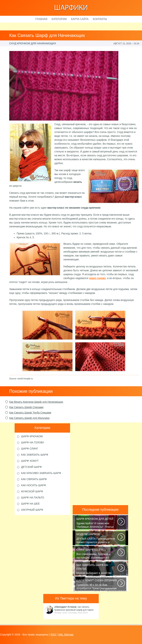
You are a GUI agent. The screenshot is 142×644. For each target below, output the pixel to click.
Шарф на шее (30, 504)
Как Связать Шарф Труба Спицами (30, 413)
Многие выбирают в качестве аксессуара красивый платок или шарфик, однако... (97, 569)
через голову (97, 278)
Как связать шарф (34, 479)
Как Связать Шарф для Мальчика (29, 418)
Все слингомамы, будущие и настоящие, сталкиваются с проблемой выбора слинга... (97, 554)
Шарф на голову (33, 442)
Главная (41, 19)
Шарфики (71, 8)
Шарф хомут (30, 461)
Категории (59, 19)
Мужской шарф (32, 491)
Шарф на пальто (33, 498)
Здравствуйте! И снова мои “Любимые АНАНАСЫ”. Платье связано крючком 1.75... (97, 523)
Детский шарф (31, 467)
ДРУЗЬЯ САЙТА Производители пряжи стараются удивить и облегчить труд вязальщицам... (97, 538)
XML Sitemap (66, 635)
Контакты (100, 19)
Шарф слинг (30, 449)
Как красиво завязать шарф (41, 473)
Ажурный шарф (32, 510)
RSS (53, 635)
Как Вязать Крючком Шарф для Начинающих (36, 402)
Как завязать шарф (35, 455)
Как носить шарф (33, 485)
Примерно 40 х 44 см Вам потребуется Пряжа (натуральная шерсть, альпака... (97, 585)
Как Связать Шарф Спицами (26, 407)
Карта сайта (80, 19)
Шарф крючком (32, 436)
